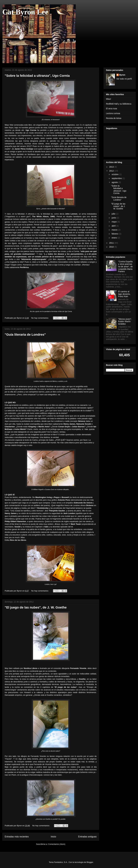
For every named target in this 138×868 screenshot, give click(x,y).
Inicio (53, 837)
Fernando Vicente (78, 668)
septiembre (117, 178)
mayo (114, 222)
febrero (115, 234)
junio (114, 218)
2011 (112, 243)
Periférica (24, 267)
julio (114, 214)
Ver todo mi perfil (124, 79)
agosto (115, 182)
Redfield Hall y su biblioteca (119, 104)
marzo (115, 230)
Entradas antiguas (87, 837)
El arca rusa (112, 108)
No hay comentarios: (40, 318)
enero (115, 238)
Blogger (90, 862)
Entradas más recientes (17, 837)
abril (114, 226)
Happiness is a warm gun (18, 216)
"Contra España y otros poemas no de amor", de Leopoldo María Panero (125, 266)
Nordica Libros (31, 668)
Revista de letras (114, 118)
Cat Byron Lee (25, 12)
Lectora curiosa (113, 113)
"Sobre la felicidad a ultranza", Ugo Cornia (37, 76)
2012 (112, 171)
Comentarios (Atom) (57, 844)
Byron (122, 75)
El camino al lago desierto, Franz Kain (124, 294)
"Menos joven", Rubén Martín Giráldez (125, 322)
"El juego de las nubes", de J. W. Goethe (36, 607)
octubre (115, 174)
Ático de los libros (18, 540)
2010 (112, 247)
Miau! (108, 99)
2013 (112, 167)
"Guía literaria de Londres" (25, 335)
